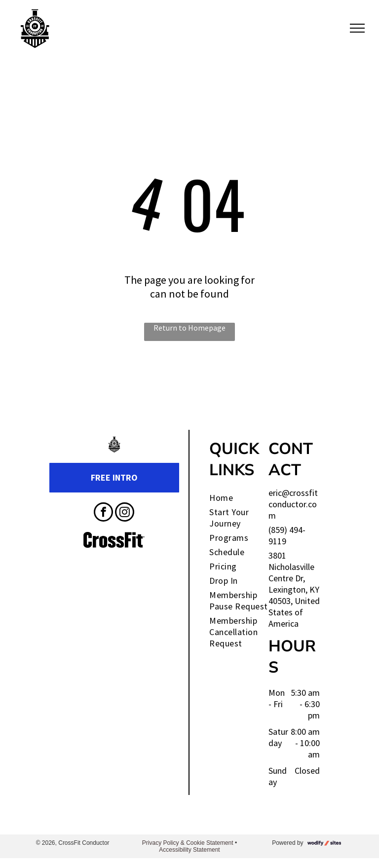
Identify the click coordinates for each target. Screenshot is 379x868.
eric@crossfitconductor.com (293, 504)
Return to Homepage (189, 328)
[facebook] (103, 513)
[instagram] (125, 513)
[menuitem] (246, 498)
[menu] (357, 28)
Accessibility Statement (189, 850)
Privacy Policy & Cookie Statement (188, 843)
